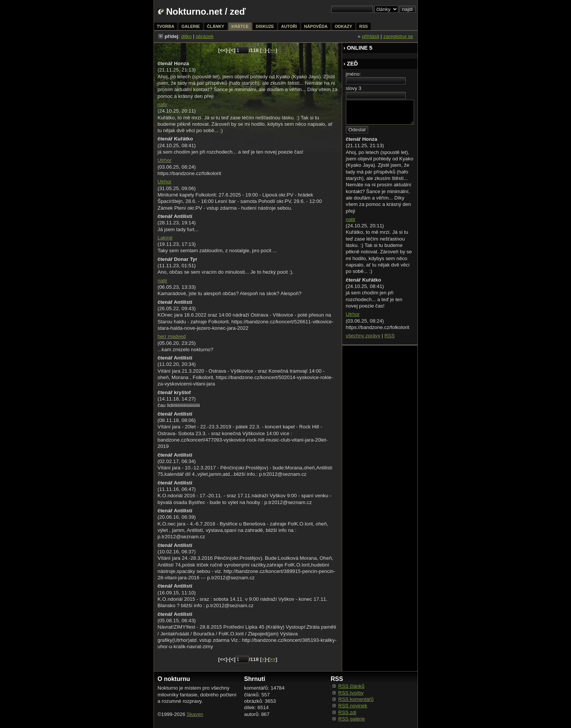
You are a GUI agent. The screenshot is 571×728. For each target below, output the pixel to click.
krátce (240, 26)
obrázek (205, 36)
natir (163, 104)
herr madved (172, 336)
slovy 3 (354, 88)
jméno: (353, 74)
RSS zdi (347, 712)
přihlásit (370, 36)
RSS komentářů (356, 699)
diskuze (265, 26)
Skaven (195, 714)
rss (364, 26)
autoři (289, 26)
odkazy (343, 26)
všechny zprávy (363, 336)
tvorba (166, 26)
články (216, 26)
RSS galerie (352, 719)
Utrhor (165, 160)
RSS (389, 336)
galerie (191, 26)
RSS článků (352, 686)
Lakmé (165, 238)
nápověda (316, 26)
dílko (186, 36)
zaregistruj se (398, 36)
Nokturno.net (194, 11)
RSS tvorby (351, 693)
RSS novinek (353, 706)
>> (273, 50)
